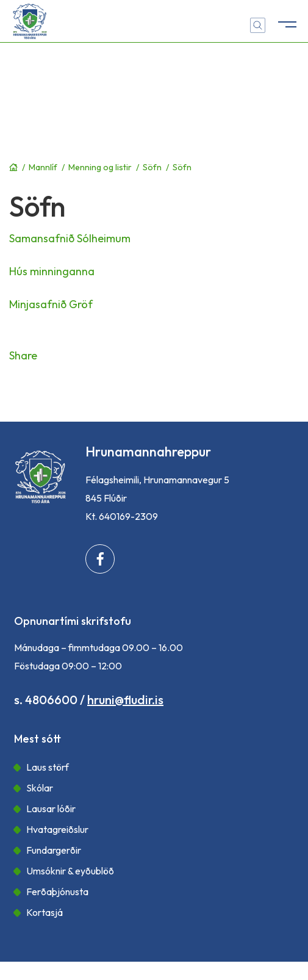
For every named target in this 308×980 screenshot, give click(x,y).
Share (23, 355)
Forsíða (13, 167)
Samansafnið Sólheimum (70, 238)
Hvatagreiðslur (57, 829)
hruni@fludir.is (125, 700)
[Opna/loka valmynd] (287, 21)
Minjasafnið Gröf (51, 304)
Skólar (40, 788)
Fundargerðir (54, 850)
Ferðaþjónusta (57, 892)
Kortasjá (45, 912)
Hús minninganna (52, 271)
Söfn (152, 167)
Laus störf (48, 767)
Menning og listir (100, 167)
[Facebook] (100, 559)
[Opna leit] (258, 25)
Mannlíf (43, 167)
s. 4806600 (46, 700)
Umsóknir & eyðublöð (70, 871)
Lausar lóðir (51, 809)
